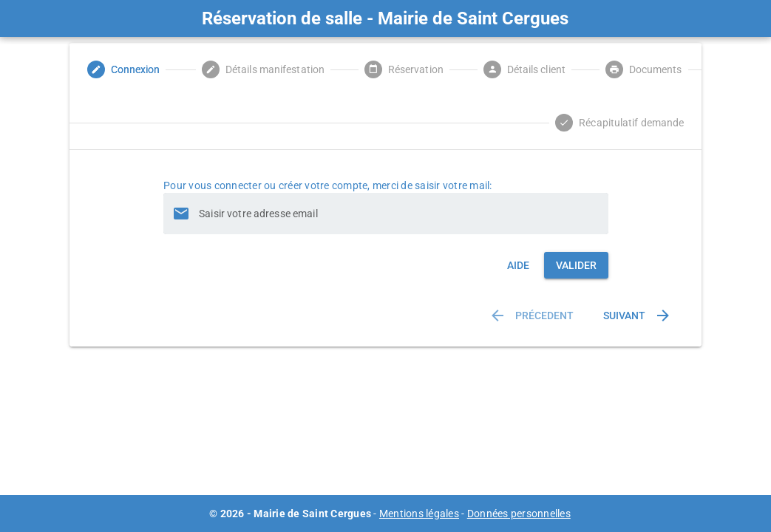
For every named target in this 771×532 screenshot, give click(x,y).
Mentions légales (419, 514)
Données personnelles (519, 514)
